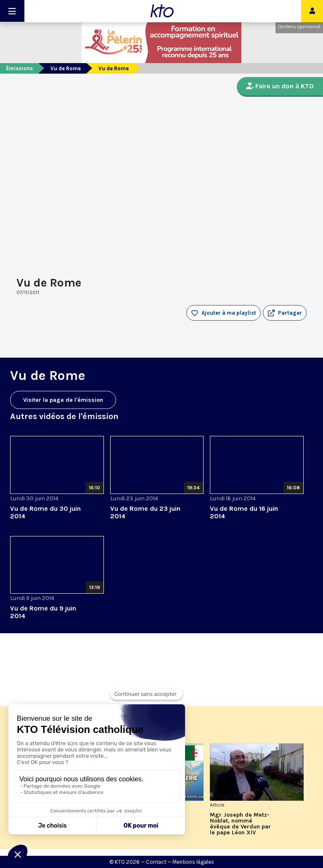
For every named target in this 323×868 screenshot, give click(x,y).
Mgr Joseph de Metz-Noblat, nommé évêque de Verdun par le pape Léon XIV (240, 824)
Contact (156, 862)
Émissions (19, 68)
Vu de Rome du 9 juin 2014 (43, 612)
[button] (285, 313)
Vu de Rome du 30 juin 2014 (45, 512)
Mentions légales (193, 862)
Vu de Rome (66, 68)
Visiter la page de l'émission (63, 400)
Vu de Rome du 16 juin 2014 (244, 512)
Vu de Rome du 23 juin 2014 (145, 512)
